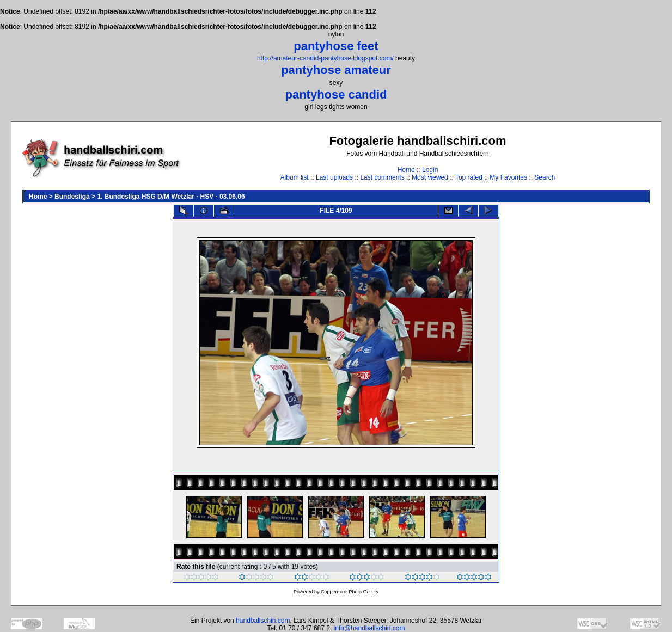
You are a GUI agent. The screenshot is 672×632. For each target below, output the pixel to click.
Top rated (469, 177)
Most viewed (430, 177)
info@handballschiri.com (369, 628)
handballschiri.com (263, 621)
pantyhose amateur (336, 70)
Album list (295, 177)
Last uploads (334, 177)
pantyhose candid (336, 94)
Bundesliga (72, 197)
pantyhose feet (336, 46)
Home (406, 170)
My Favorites (508, 177)
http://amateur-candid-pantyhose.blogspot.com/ (325, 58)
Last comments (382, 177)
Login (430, 170)
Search (545, 177)
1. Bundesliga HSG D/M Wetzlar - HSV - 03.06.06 (171, 197)
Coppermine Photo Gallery (350, 592)
